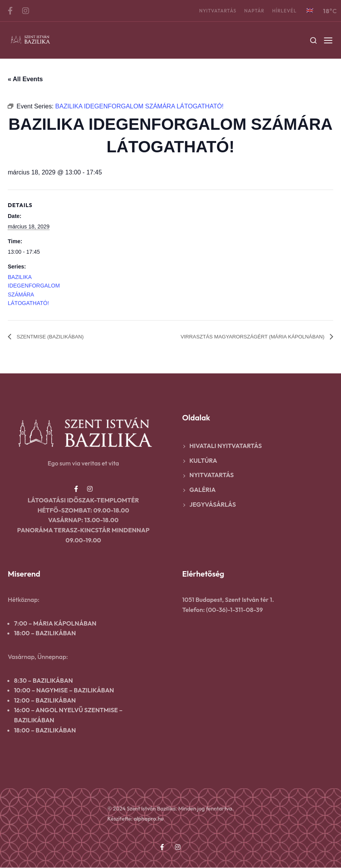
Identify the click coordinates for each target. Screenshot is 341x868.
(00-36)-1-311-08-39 (234, 610)
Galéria (203, 490)
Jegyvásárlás (213, 505)
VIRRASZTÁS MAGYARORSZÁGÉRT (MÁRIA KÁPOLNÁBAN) (238, 337)
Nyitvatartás (218, 11)
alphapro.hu (149, 819)
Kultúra (203, 461)
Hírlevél (284, 11)
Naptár (254, 11)
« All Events (25, 79)
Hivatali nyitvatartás (226, 446)
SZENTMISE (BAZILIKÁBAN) (57, 337)
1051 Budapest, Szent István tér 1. (228, 600)
